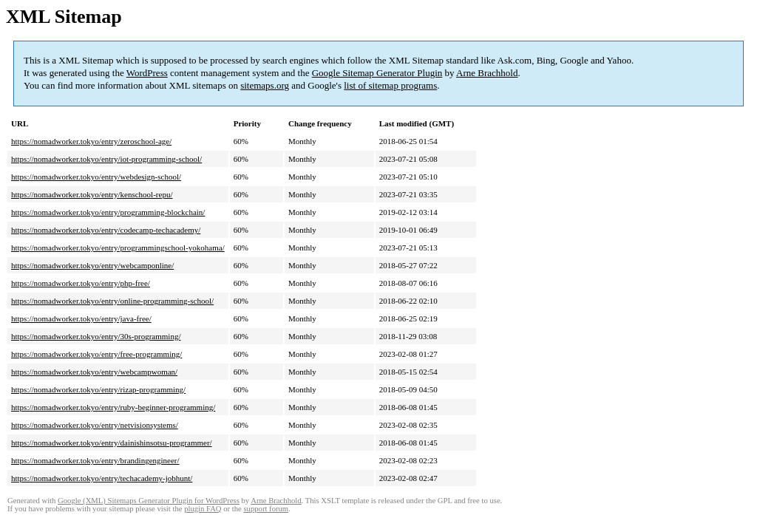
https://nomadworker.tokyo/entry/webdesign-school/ (96, 177)
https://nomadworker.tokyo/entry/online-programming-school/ (112, 301)
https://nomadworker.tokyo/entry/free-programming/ (96, 354)
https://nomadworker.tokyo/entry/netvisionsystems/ (95, 425)
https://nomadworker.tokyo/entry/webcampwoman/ (94, 372)
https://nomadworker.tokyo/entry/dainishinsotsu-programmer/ (112, 443)
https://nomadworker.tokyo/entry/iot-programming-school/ (106, 159)
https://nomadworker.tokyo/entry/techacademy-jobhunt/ (102, 478)
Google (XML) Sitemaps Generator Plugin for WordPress (149, 501)
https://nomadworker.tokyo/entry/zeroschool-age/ (91, 141)
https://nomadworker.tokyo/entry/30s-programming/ (96, 336)
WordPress (147, 73)
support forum (266, 509)
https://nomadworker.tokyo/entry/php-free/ (81, 283)
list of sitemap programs (390, 85)
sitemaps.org (265, 85)
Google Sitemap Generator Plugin (377, 73)
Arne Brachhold (487, 73)
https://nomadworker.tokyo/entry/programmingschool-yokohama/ (118, 248)
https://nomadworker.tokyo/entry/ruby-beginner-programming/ (113, 407)
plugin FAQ (203, 509)
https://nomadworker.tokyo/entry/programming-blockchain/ (108, 212)
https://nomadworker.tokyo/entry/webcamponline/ (92, 265)
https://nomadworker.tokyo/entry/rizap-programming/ (98, 389)
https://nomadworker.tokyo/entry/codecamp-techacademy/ (106, 230)
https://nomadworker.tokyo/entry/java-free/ (81, 318)
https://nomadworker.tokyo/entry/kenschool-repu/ (92, 194)
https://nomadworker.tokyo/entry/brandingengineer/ (95, 460)
